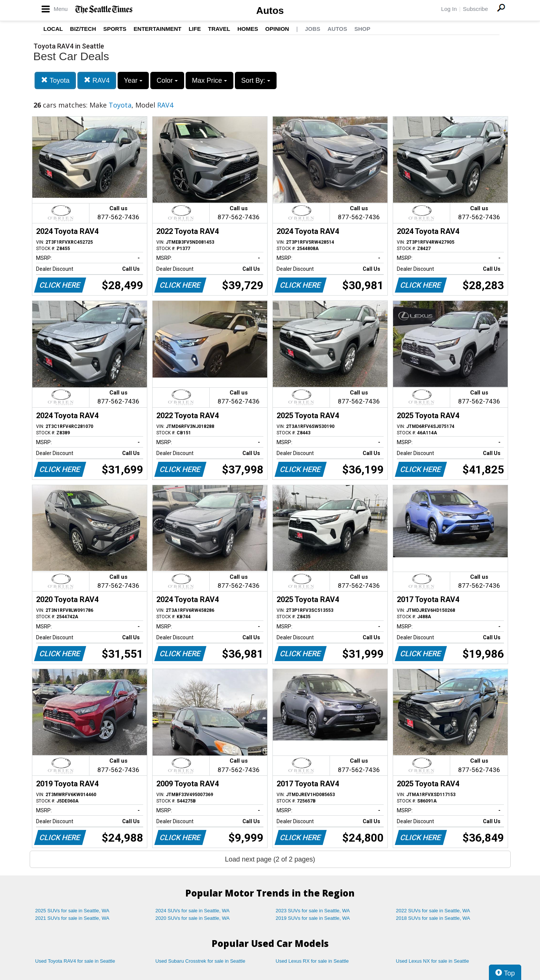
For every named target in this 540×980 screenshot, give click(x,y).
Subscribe (476, 9)
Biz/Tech (83, 29)
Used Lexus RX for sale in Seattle (312, 961)
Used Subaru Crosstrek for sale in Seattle (200, 961)
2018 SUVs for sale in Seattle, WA (433, 918)
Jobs (312, 29)
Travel (219, 29)
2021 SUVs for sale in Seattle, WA (73, 918)
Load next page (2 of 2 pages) (270, 859)
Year (133, 80)
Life (195, 29)
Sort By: (256, 80)
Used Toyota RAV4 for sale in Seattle (75, 961)
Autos (270, 11)
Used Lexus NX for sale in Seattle (433, 961)
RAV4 (97, 80)
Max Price (209, 80)
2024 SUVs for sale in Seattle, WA (193, 911)
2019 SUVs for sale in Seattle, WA (313, 918)
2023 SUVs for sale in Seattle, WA (313, 911)
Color (167, 80)
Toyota (55, 80)
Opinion (277, 29)
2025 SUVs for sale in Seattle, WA (73, 911)
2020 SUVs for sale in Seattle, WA (193, 918)
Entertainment (158, 29)
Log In (449, 9)
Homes (248, 29)
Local (53, 29)
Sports (115, 29)
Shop (362, 29)
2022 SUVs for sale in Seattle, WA (433, 911)
